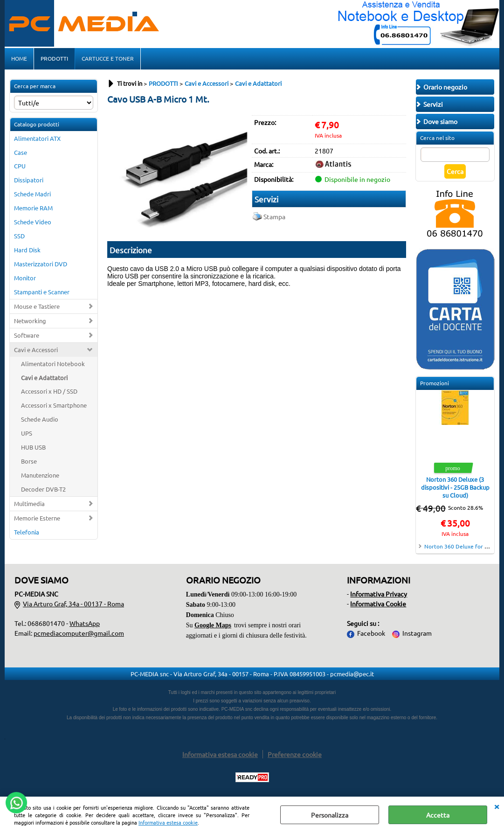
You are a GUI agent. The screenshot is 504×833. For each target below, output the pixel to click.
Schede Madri (32, 194)
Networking (30, 321)
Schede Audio (40, 419)
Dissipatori (29, 180)
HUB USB (33, 447)
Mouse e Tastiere (37, 306)
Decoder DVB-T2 (43, 489)
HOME (19, 58)
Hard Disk (27, 250)
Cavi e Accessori (36, 350)
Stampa (274, 216)
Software (27, 335)
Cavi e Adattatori (44, 378)
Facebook (371, 633)
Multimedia (29, 503)
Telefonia (27, 532)
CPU (20, 166)
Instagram (417, 633)
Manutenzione (40, 475)
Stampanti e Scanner (42, 292)
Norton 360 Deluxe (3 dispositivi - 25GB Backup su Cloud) (455, 487)
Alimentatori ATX (37, 138)
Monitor (25, 278)
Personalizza (330, 815)
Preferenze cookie (295, 754)
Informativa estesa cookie (168, 822)
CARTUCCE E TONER (108, 58)
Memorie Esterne (37, 518)
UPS (27, 433)
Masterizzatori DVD (41, 264)
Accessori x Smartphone (54, 405)
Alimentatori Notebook (53, 364)
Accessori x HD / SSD (49, 391)
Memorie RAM (33, 208)
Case (21, 152)
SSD (19, 236)
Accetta (438, 815)
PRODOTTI (54, 58)
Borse (29, 461)
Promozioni (435, 383)
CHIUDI (497, 806)
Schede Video (33, 222)
